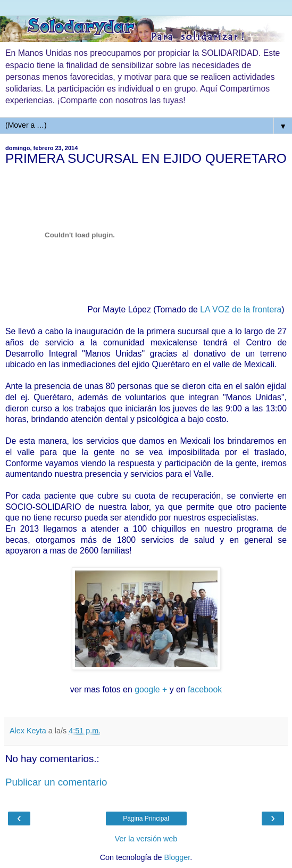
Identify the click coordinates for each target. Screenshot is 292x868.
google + (151, 689)
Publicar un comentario (56, 782)
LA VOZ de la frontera (241, 309)
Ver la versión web (146, 839)
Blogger (177, 857)
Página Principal (146, 819)
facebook (205, 689)
